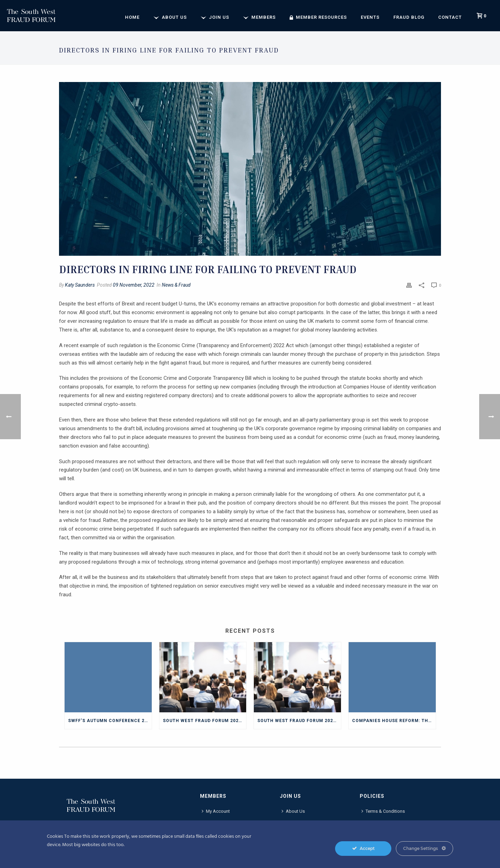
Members (259, 18)
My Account (216, 811)
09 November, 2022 (134, 285)
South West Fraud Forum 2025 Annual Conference (299, 721)
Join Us (215, 18)
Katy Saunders (80, 285)
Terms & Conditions (383, 811)
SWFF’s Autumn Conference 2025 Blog (110, 721)
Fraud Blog (409, 17)
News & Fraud (176, 285)
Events (370, 17)
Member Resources (318, 18)
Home (132, 17)
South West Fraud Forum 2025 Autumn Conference (205, 721)
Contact (450, 17)
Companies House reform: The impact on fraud (394, 721)
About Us (170, 18)
